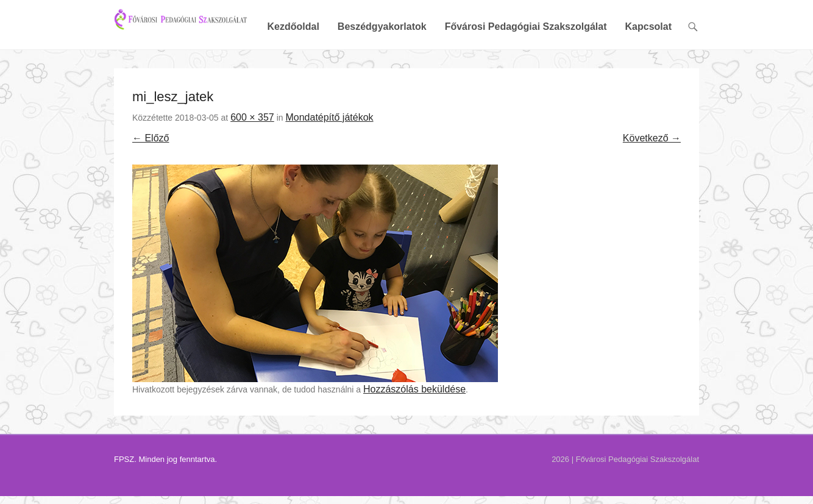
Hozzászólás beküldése (414, 431)
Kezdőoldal (293, 69)
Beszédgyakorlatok (382, 69)
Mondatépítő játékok (329, 159)
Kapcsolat (648, 69)
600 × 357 (252, 159)
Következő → (652, 180)
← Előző (151, 180)
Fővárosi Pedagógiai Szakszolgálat (526, 69)
